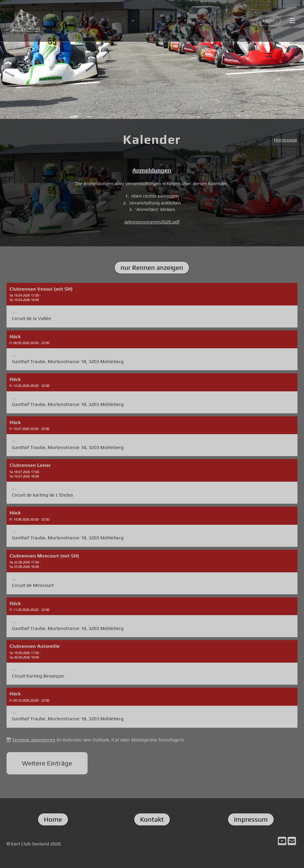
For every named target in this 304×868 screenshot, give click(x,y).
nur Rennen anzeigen (152, 267)
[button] (152, 305)
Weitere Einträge (47, 763)
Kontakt (152, 819)
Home (53, 819)
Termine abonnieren (34, 740)
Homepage (286, 140)
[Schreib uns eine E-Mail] (292, 841)
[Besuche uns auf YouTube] (282, 841)
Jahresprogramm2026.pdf (152, 222)
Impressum (251, 819)
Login (269, 21)
